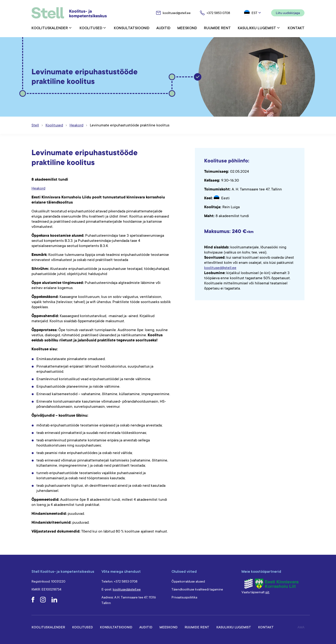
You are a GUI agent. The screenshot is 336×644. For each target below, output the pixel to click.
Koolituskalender (50, 28)
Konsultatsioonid (132, 28)
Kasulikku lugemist (257, 28)
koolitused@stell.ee (220, 268)
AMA (301, 627)
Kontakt (296, 28)
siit (267, 592)
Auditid (163, 28)
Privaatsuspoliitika (184, 597)
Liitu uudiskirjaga (288, 13)
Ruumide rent (217, 28)
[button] (253, 13)
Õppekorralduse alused (188, 581)
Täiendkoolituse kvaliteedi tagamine (197, 589)
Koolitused (91, 28)
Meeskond (187, 28)
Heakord (38, 188)
